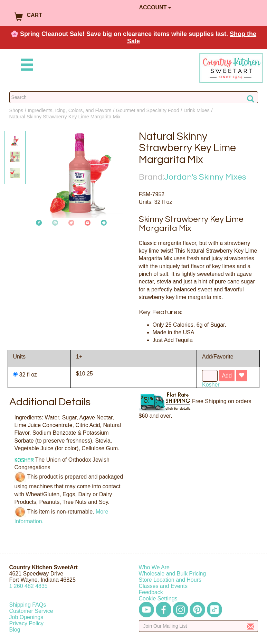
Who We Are (154, 567)
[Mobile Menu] (26, 66)
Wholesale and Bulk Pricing (173, 574)
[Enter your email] (198, 626)
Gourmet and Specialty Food (147, 110)
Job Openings (26, 617)
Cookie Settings (158, 598)
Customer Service (31, 611)
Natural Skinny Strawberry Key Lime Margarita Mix (65, 117)
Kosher (211, 385)
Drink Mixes (197, 110)
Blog (15, 630)
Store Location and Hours (170, 580)
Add (227, 376)
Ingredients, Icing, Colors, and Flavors (69, 110)
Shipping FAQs (28, 605)
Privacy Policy (27, 623)
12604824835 (28, 586)
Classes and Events (163, 586)
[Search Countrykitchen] (134, 97)
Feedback (151, 592)
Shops (16, 110)
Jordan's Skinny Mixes (205, 177)
